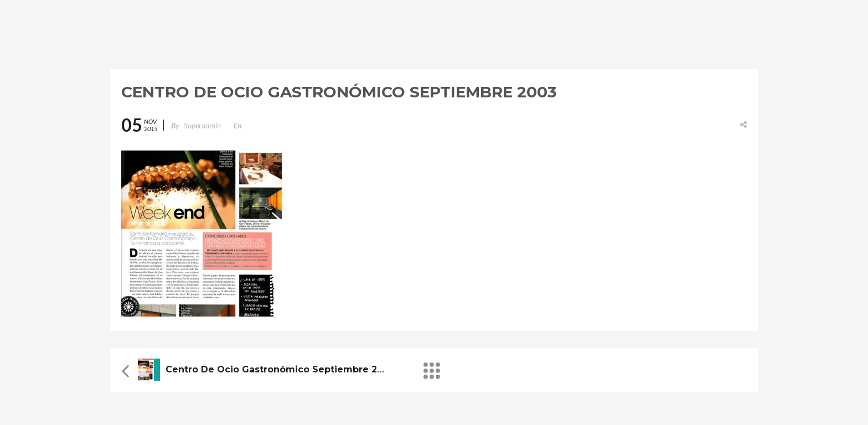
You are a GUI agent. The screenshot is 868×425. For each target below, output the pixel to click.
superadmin (202, 125)
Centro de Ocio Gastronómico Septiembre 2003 (280, 369)
